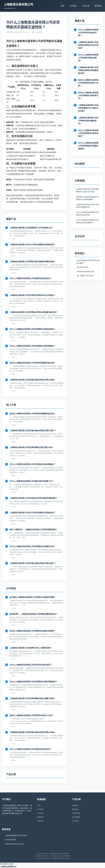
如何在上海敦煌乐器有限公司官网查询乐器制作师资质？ (33, 631)
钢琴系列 (75, 809)
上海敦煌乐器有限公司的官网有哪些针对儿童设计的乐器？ (88, 108)
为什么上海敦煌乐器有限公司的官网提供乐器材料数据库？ (34, 682)
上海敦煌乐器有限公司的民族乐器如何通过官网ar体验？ (33, 380)
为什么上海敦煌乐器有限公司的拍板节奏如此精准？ (88, 58)
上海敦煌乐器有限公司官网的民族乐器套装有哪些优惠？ (33, 262)
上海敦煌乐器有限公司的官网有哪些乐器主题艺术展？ (32, 447)
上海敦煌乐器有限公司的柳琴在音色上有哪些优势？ (31, 648)
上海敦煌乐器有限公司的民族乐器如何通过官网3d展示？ (33, 431)
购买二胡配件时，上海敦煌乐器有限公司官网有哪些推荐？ (34, 530)
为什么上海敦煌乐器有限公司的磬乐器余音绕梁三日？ (32, 481)
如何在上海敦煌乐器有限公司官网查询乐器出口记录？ (32, 715)
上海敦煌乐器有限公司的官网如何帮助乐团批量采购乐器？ (34, 312)
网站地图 (3, 864)
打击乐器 (75, 821)
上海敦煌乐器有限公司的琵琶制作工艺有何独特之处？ (32, 228)
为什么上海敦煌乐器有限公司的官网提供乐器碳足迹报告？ (88, 146)
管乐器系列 (76, 817)
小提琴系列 (76, 813)
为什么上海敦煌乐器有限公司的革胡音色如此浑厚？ (88, 33)
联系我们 (98, 6)
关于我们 (73, 6)
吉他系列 (75, 805)
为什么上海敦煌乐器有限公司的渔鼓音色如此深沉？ (31, 278)
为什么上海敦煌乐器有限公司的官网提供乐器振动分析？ (33, 546)
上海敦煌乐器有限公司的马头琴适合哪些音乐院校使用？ (33, 245)
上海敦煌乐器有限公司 (8, 867)
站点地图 (10, 864)
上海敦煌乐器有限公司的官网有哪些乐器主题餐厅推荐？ (33, 698)
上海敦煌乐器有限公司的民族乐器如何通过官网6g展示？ (33, 563)
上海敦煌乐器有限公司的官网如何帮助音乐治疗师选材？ (33, 295)
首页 (63, 6)
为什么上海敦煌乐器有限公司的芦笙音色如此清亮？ (31, 665)
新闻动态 (40, 821)
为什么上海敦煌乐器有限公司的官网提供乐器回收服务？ (33, 329)
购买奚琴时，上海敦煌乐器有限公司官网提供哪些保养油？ (34, 614)
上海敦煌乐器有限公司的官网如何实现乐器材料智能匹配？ (34, 498)
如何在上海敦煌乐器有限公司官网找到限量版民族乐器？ (33, 363)
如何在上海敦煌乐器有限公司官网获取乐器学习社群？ (88, 83)
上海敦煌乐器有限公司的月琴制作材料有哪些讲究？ (88, 121)
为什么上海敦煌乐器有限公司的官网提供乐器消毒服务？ (33, 346)
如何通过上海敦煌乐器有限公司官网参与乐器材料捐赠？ (33, 597)
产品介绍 (86, 6)
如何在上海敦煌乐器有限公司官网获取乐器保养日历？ (88, 96)
